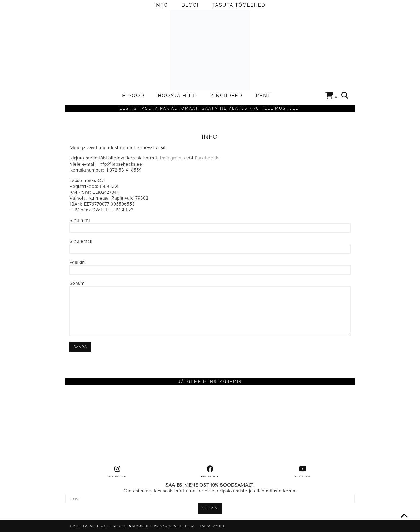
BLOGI (190, 5)
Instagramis (172, 158)
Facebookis (207, 158)
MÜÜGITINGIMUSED (131, 526)
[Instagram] (102, 425)
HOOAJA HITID (177, 95)
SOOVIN (210, 508)
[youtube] (303, 472)
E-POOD (133, 95)
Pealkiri (210, 266)
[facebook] (210, 472)
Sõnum (210, 297)
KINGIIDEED (226, 95)
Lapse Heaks (95, 526)
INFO (161, 5)
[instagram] (118, 472)
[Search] (345, 96)
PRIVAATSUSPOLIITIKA (174, 526)
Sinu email (210, 245)
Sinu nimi (210, 224)
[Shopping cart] (331, 96)
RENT (263, 95)
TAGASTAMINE (213, 526)
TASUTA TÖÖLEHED (239, 5)
